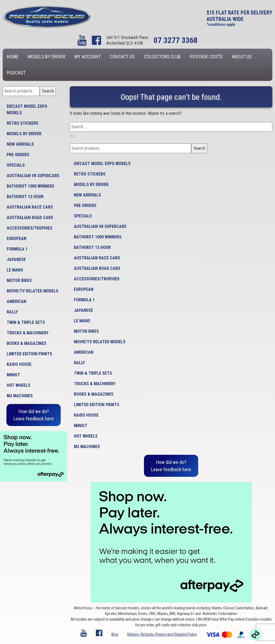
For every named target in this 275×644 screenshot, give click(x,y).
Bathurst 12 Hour (25, 197)
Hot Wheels (19, 385)
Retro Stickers (23, 123)
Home (13, 57)
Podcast (16, 73)
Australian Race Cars (30, 207)
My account (88, 57)
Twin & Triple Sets (26, 322)
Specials (16, 165)
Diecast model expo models (27, 110)
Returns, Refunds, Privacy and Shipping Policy (162, 634)
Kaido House (19, 364)
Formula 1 (17, 249)
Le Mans (15, 270)
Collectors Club (162, 57)
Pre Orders (18, 155)
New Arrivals (20, 144)
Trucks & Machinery (28, 333)
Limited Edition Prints (29, 354)
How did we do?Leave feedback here (34, 415)
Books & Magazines (26, 343)
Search (48, 91)
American (17, 301)
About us (242, 57)
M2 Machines (20, 396)
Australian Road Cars (30, 218)
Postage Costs (206, 57)
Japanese (16, 260)
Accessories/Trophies (30, 228)
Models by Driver (46, 57)
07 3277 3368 (176, 40)
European (17, 239)
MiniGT (13, 375)
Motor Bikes (19, 280)
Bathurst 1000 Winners (30, 186)
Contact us (122, 57)
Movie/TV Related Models (32, 291)
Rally (12, 312)
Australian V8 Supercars (33, 176)
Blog (115, 634)
